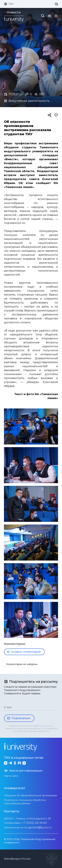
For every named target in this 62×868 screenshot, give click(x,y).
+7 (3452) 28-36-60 (34, 823)
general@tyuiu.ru (40, 827)
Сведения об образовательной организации (31, 795)
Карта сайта (11, 776)
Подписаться (19, 718)
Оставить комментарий (24, 652)
